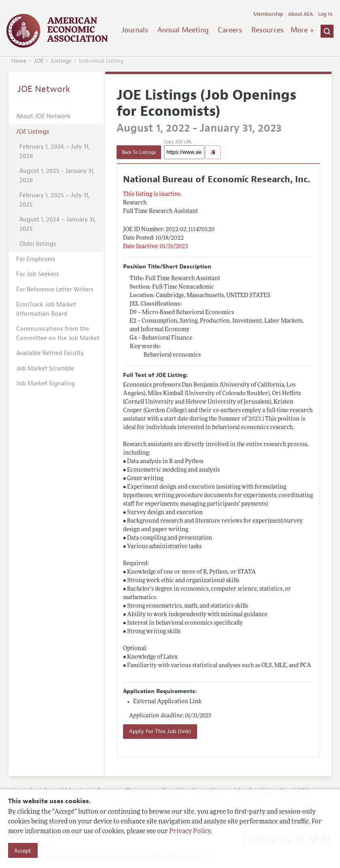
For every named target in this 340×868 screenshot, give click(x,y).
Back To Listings (139, 152)
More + (302, 30)
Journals (135, 30)
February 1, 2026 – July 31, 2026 (55, 151)
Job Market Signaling (46, 384)
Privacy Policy (190, 832)
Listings (61, 61)
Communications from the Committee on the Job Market (58, 334)
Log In (325, 14)
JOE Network (44, 89)
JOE (39, 61)
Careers (230, 30)
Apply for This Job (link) (160, 731)
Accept (23, 851)
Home (19, 61)
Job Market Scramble (45, 369)
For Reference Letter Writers (55, 290)
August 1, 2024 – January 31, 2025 (58, 224)
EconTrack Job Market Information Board (46, 309)
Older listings (38, 244)
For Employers (36, 259)
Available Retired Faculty (50, 353)
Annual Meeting (183, 30)
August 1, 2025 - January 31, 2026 (57, 176)
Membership (268, 14)
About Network (43, 116)
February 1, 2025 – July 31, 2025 (55, 200)
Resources (268, 30)
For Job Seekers (38, 274)
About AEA (301, 14)
